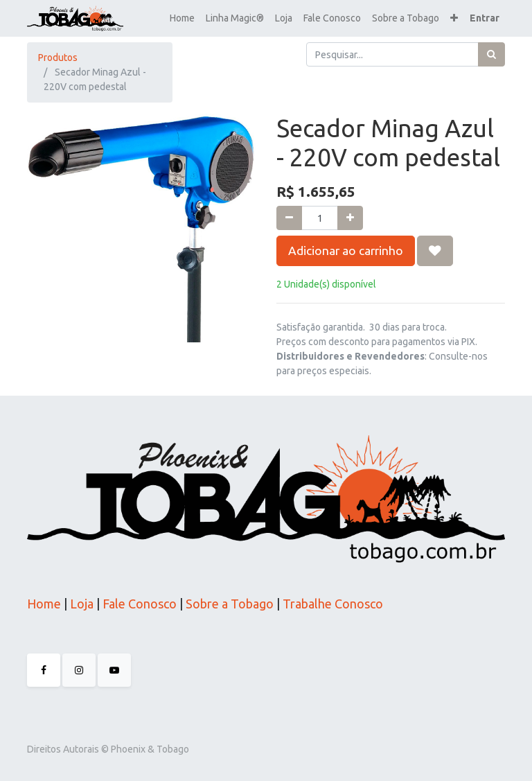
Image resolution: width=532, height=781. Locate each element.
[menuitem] (182, 18)
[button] (454, 18)
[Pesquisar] (491, 54)
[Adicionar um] (350, 218)
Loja (80, 604)
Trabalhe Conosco (333, 604)
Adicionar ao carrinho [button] (346, 251)
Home (44, 604)
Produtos (58, 58)
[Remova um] (289, 218)
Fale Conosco (138, 604)
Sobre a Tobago (230, 604)
